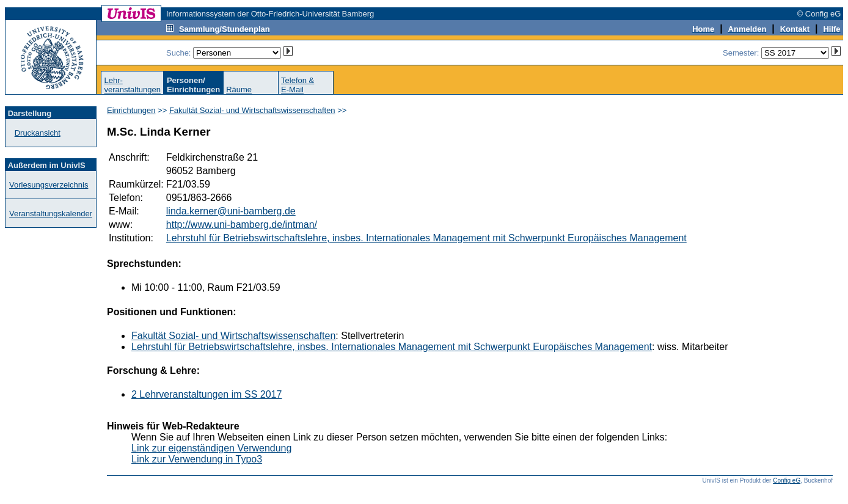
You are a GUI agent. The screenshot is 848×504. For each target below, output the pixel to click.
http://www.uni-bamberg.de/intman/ (242, 225)
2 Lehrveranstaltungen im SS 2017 (207, 394)
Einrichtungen (131, 110)
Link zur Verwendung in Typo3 (197, 459)
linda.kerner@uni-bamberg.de (231, 211)
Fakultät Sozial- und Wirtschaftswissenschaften (252, 110)
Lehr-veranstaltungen (132, 85)
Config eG (787, 480)
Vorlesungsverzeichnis (49, 185)
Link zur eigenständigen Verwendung (211, 448)
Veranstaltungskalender (51, 214)
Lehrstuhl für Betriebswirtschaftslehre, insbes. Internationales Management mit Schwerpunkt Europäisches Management (426, 238)
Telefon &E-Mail (298, 85)
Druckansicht (38, 133)
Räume (239, 89)
